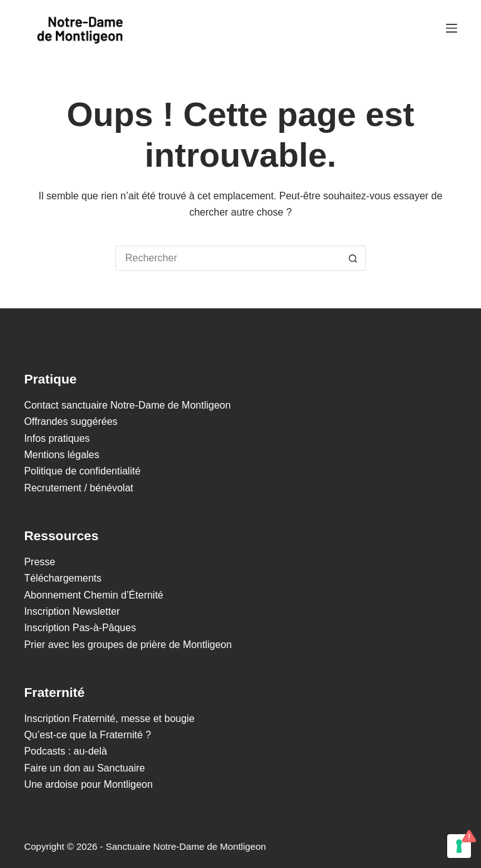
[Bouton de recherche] (353, 258)
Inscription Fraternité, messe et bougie (109, 719)
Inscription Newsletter (72, 611)
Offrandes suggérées (70, 421)
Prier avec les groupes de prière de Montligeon (128, 645)
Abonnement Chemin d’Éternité (93, 595)
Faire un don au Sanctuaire (84, 768)
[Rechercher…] (228, 258)
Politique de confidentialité (82, 471)
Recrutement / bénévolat (78, 488)
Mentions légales (61, 455)
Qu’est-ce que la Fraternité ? (87, 735)
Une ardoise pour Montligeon (88, 784)
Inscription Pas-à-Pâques (80, 628)
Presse (39, 562)
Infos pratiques (57, 438)
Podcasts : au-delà (65, 751)
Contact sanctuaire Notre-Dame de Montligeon (127, 405)
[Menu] (452, 28)
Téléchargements (63, 578)
